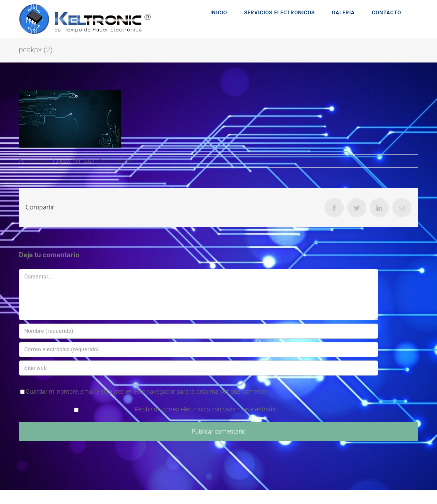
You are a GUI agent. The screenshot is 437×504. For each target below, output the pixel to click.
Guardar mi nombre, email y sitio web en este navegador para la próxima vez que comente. (146, 391)
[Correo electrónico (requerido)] (199, 350)
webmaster (39, 161)
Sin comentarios (116, 161)
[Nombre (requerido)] (199, 331)
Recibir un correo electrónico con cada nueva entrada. (206, 409)
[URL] (199, 368)
